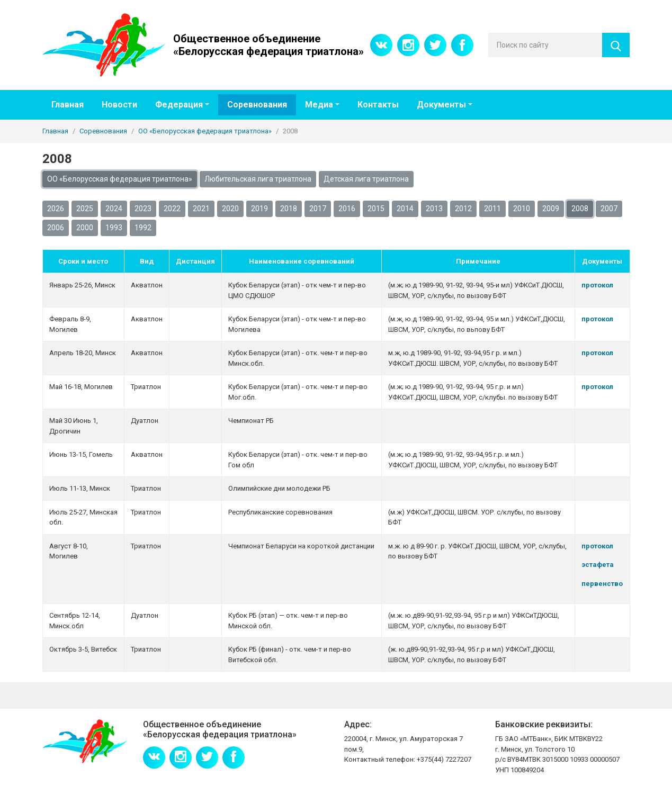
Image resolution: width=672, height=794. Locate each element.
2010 (522, 209)
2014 (405, 209)
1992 (143, 228)
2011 (492, 209)
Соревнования (257, 105)
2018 (289, 209)
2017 (318, 209)
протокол (597, 285)
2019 (259, 209)
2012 (463, 209)
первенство (602, 584)
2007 (609, 209)
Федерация (179, 105)
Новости (119, 105)
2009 (551, 209)
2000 (85, 228)
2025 (85, 209)
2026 (56, 209)
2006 (56, 228)
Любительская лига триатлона (258, 179)
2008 (580, 209)
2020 (230, 209)
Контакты (378, 105)
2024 (114, 209)
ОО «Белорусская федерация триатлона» (120, 179)
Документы (441, 105)
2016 (347, 209)
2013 (434, 209)
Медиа (319, 105)
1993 (114, 228)
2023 (143, 209)
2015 (376, 209)
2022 (172, 209)
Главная (68, 105)
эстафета (598, 565)
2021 (201, 209)
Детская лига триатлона (366, 179)
